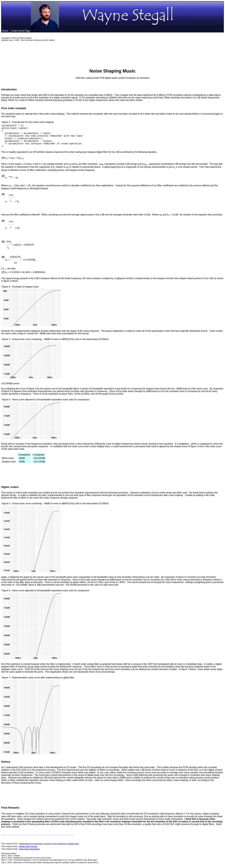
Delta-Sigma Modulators (29, 849)
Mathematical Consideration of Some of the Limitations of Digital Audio (49, 844)
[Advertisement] (113, 53)
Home (5, 31)
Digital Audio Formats (28, 846)
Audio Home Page (21, 31)
